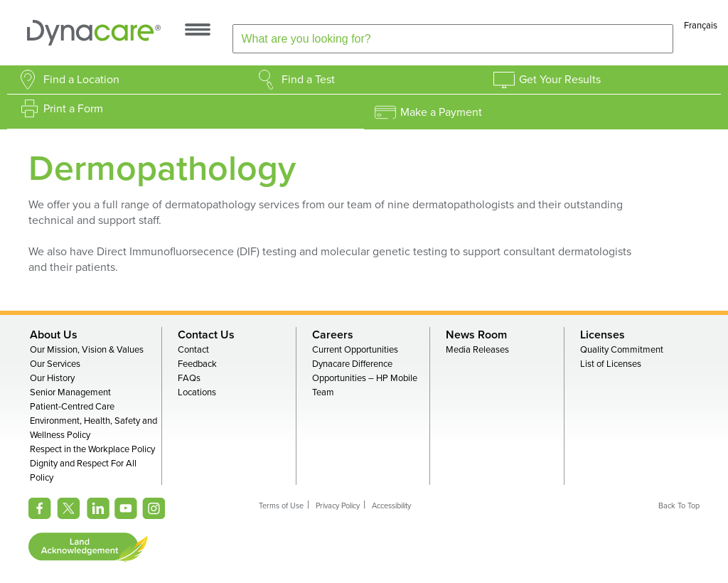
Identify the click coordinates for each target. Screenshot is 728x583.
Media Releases (477, 350)
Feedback (197, 364)
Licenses (603, 335)
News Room (476, 335)
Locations (197, 392)
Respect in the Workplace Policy (92, 449)
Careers (333, 335)
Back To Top (679, 506)
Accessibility (391, 506)
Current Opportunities (355, 350)
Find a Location (81, 80)
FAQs (189, 378)
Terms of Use (281, 506)
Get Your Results (560, 80)
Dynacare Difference (352, 364)
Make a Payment (441, 112)
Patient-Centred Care (72, 407)
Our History (52, 378)
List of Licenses (611, 364)
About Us (54, 335)
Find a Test (308, 80)
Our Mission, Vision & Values (87, 350)
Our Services (55, 364)
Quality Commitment (622, 350)
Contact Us (206, 335)
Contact (193, 350)
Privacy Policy (338, 506)
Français (701, 26)
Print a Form (73, 109)
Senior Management (70, 392)
